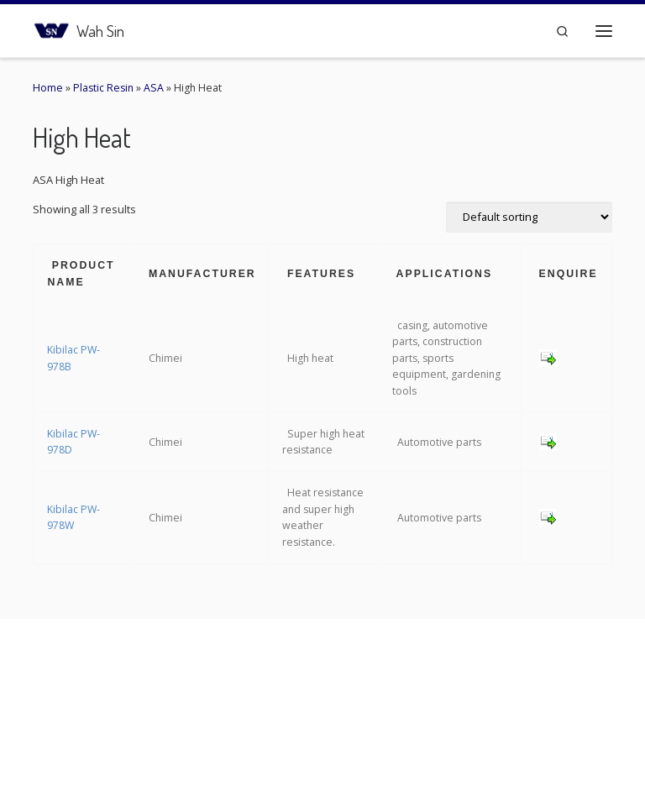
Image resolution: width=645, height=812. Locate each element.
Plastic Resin (103, 88)
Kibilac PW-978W (73, 517)
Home (48, 88)
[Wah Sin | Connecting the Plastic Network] (52, 28)
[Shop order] (529, 217)
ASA (154, 88)
